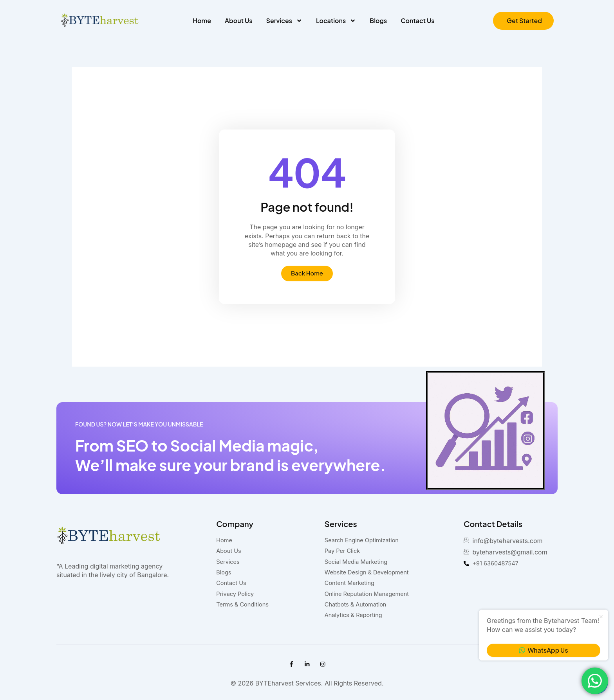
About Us (238, 21)
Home (202, 21)
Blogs (378, 21)
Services (284, 21)
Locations (336, 21)
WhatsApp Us (543, 650)
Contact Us (417, 21)
